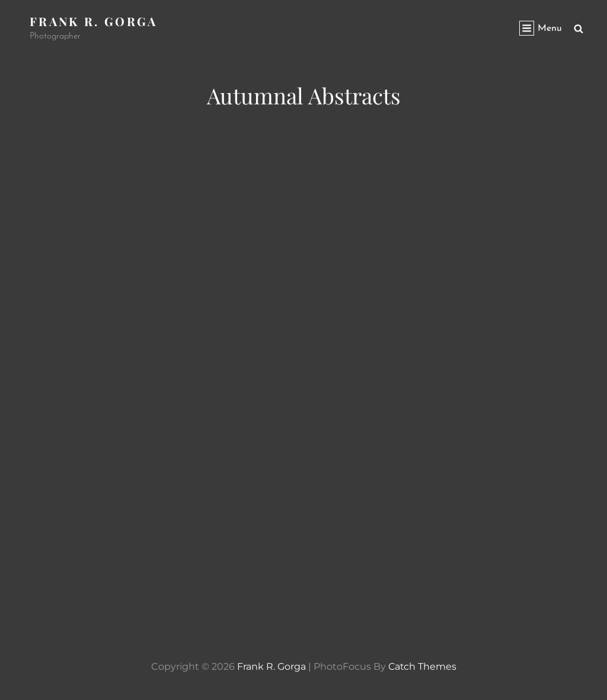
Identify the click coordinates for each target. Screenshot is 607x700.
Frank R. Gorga (94, 21)
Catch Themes (422, 666)
